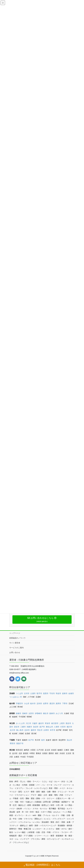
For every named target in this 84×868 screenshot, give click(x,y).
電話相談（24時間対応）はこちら (42, 865)
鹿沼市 (52, 703)
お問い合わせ (15, 652)
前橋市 (18, 713)
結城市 (71, 693)
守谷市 (52, 693)
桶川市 (69, 727)
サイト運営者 (15, 643)
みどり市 (59, 713)
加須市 (36, 727)
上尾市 (62, 723)
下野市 (65, 703)
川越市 (35, 723)
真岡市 (58, 703)
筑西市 (46, 693)
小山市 (27, 703)
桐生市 (46, 713)
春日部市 (55, 723)
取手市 (39, 693)
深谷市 (17, 727)
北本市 (27, 730)
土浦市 (33, 693)
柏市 (43, 740)
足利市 (39, 703)
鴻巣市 (29, 727)
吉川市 (13, 730)
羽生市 (40, 730)
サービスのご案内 (17, 648)
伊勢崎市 (38, 713)
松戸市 (31, 740)
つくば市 (19, 693)
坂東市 (65, 693)
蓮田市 (33, 730)
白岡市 (46, 730)
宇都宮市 (19, 703)
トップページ (15, 633)
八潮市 (57, 727)
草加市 (48, 723)
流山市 (69, 740)
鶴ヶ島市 (20, 730)
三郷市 (23, 727)
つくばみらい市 (16, 697)
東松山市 (49, 727)
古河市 (27, 693)
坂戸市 (42, 727)
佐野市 (46, 703)
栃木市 (33, 703)
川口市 (28, 723)
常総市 (58, 693)
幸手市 (53, 730)
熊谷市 (68, 723)
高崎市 (25, 713)
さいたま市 (20, 723)
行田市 (63, 727)
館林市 (52, 713)
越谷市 (41, 723)
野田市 (13, 743)
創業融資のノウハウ (17, 638)
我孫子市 (20, 743)
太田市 (31, 713)
